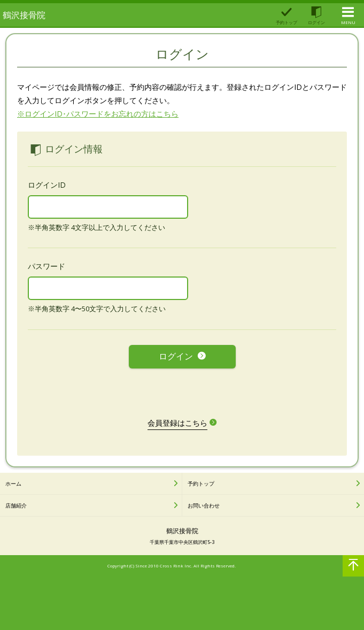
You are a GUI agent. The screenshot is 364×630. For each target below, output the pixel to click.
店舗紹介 (16, 505)
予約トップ (201, 483)
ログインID (47, 185)
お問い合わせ (204, 505)
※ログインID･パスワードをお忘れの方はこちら (98, 114)
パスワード (47, 266)
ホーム (13, 483)
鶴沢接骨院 (24, 15)
